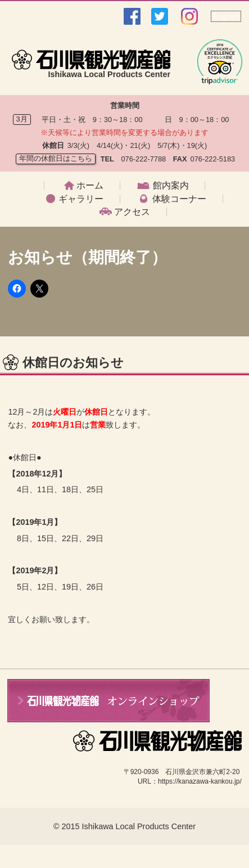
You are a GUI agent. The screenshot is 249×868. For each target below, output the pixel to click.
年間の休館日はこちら (56, 158)
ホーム (90, 186)
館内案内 (171, 186)
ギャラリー (81, 199)
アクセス (132, 212)
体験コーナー (179, 199)
